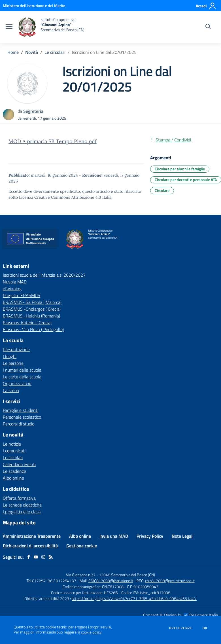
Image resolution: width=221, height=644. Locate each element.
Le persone (13, 363)
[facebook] (29, 557)
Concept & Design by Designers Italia (181, 615)
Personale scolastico (22, 417)
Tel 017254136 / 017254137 (51, 581)
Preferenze (181, 628)
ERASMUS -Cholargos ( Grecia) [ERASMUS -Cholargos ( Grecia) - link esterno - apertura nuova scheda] (32, 309)
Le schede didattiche (22, 505)
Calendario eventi (19, 464)
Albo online (13, 478)
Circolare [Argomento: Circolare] (162, 190)
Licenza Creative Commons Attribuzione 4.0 (60, 197)
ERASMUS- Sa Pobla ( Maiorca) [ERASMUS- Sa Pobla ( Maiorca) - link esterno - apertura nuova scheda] (32, 302)
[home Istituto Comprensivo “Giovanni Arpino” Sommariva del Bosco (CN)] (51, 27)
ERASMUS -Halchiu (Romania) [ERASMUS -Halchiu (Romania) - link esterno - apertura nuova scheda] (31, 316)
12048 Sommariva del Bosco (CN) (127, 575)
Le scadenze (14, 471)
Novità (32, 52)
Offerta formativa (19, 498)
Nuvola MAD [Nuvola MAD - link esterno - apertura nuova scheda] (15, 282)
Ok (205, 628)
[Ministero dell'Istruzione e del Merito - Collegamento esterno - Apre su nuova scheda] (34, 6)
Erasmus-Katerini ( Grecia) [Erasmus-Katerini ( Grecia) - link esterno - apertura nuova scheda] (27, 323)
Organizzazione (17, 384)
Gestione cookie (82, 546)
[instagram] (43, 557)
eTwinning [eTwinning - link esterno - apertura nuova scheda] (12, 289)
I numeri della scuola (22, 370)
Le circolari (55, 52)
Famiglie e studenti (21, 410)
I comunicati (14, 451)
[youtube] (36, 557)
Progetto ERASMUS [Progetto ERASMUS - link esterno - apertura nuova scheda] (22, 295)
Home (13, 52)
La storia (11, 390)
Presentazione (16, 349)
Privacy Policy (150, 536)
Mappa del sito (19, 523)
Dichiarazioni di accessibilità (30, 546)
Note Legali (183, 536)
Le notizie (12, 444)
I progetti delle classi (22, 512)
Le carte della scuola (22, 377)
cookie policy (91, 632)
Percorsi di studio (19, 424)
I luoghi (10, 356)
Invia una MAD (114, 536)
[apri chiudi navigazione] (9, 27)
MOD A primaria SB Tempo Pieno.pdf (53, 141)
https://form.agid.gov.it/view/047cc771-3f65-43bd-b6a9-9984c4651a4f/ (134, 599)
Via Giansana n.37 (81, 575)
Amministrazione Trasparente (32, 536)
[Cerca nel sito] (208, 27)
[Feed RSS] (51, 557)
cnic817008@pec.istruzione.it (170, 581)
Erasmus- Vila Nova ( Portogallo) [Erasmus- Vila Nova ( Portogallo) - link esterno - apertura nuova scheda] (33, 329)
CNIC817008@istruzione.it (111, 581)
